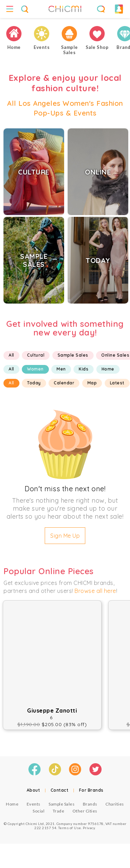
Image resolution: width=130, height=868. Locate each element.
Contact (60, 790)
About (33, 790)
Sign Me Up (65, 536)
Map (92, 383)
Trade (59, 811)
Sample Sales (73, 355)
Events (34, 804)
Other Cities (85, 811)
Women (35, 369)
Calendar (64, 383)
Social (38, 811)
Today (34, 383)
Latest (117, 383)
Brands (90, 804)
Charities (115, 804)
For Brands (91, 790)
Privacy (89, 828)
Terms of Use (70, 828)
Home (108, 369)
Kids (84, 369)
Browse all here (95, 591)
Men (61, 369)
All (11, 355)
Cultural (36, 355)
